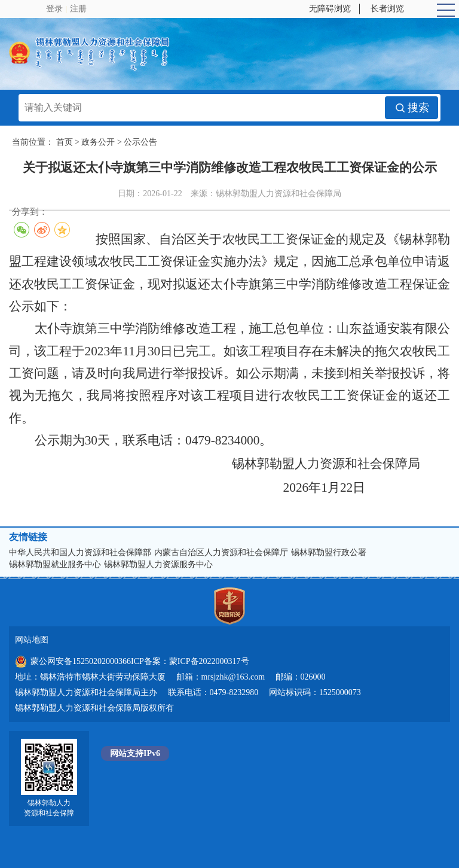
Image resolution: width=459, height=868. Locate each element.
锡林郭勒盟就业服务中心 (55, 564)
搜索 (411, 108)
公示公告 (140, 142)
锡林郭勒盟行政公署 (329, 552)
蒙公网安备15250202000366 (73, 662)
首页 (65, 142)
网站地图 (32, 640)
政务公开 (98, 142)
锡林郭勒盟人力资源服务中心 (158, 564)
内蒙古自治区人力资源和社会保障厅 (221, 552)
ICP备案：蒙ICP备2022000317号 (190, 661)
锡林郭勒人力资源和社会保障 (49, 808)
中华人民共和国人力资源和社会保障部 (80, 552)
